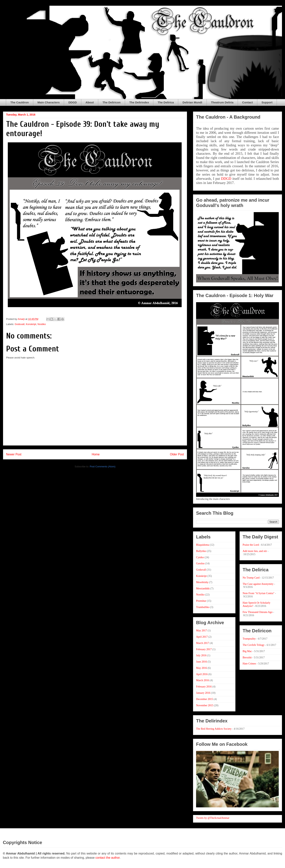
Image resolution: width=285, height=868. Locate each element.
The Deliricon (111, 102)
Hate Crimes (249, 664)
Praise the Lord (251, 545)
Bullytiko (201, 551)
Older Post (177, 454)
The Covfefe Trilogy (254, 645)
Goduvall (20, 324)
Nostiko (42, 324)
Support (267, 102)
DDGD (73, 102)
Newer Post (14, 454)
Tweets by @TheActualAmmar (213, 818)
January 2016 (203, 693)
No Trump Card (251, 578)
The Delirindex (139, 102)
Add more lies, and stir (255, 551)
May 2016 (201, 668)
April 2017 (202, 637)
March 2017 (203, 643)
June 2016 (201, 662)
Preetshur (201, 601)
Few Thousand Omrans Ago (258, 612)
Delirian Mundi (192, 102)
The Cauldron (20, 102)
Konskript (31, 324)
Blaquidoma (203, 545)
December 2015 (205, 699)
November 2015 (205, 705)
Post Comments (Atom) (103, 467)
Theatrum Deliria (222, 102)
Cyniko (200, 557)
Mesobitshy (202, 582)
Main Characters (49, 102)
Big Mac (247, 651)
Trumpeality (249, 639)
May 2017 (201, 631)
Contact (248, 102)
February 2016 (204, 687)
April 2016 (202, 674)
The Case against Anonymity (258, 584)
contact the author (107, 858)
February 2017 (204, 649)
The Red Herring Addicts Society (214, 729)
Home (96, 454)
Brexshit (247, 658)
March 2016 (203, 680)
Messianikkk (203, 589)
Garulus (200, 563)
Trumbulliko (203, 607)
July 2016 (201, 655)
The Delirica (166, 102)
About (90, 102)
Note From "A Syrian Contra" (258, 593)
